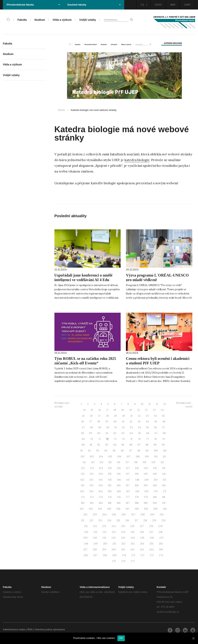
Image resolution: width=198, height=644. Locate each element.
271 (133, 555)
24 (162, 410)
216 (127, 520)
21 (138, 410)
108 (138, 457)
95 (114, 451)
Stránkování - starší (184, 405)
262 (132, 550)
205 (114, 515)
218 (145, 520)
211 (83, 520)
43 (139, 422)
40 (115, 422)
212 (91, 520)
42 (131, 422)
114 (101, 462)
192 (82, 509)
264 (151, 550)
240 (95, 538)
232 (104, 532)
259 (104, 550)
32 (139, 416)
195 (109, 509)
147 (128, 480)
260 (114, 550)
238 (161, 532)
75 (131, 439)
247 (161, 538)
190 (155, 503)
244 (133, 538)
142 (82, 480)
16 (100, 410)
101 (165, 451)
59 (91, 433)
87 (139, 445)
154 (101, 485)
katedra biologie (137, 160)
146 (119, 480)
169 (147, 491)
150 (156, 480)
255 (151, 544)
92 (89, 451)
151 (165, 480)
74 (123, 439)
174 (101, 497)
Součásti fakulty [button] (94, 5)
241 (104, 538)
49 (100, 427)
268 (105, 555)
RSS (30, 629)
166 (119, 491)
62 (115, 433)
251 (114, 544)
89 (155, 445)
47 (83, 427)
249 (95, 544)
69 (83, 439)
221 (86, 526)
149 (147, 480)
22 (146, 410)
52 (123, 427)
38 (99, 422)
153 (92, 485)
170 (156, 491)
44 (147, 422)
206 (124, 515)
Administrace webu (14, 629)
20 (131, 410)
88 (147, 445)
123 (92, 468)
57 (164, 427)
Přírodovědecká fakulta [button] (33, 5)
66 (148, 433)
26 (91, 416)
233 (114, 532)
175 (110, 497)
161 (164, 485)
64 (131, 433)
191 (164, 503)
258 (95, 550)
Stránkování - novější (62, 405)
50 (108, 427)
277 (133, 561)
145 (110, 480)
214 (109, 520)
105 (110, 457)
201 (165, 509)
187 (128, 503)
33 (147, 416)
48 (91, 427)
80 (83, 445)
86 (131, 445)
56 (156, 427)
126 (119, 468)
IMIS (173, 5)
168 (137, 491)
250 (105, 544)
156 (119, 485)
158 (137, 485)
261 (123, 550)
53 (131, 427)
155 (110, 485)
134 (101, 474)
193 (91, 509)
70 (92, 439)
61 (107, 433)
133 (92, 474)
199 (146, 509)
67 (156, 433)
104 (101, 457)
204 (104, 515)
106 (119, 457)
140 (155, 474)
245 (142, 538)
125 (110, 468)
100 (156, 451)
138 (137, 474)
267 (95, 555)
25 (83, 416)
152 (83, 485)
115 (110, 462)
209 (152, 515)
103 (92, 457)
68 (164, 433)
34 (155, 416)
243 (123, 538)
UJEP (187, 5)
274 (161, 555)
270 (124, 555)
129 (146, 468)
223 (104, 526)
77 (147, 439)
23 (154, 410)
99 (147, 451)
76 (139, 439)
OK (121, 638)
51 (116, 427)
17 (107, 410)
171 (165, 491)
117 (127, 462)
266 (86, 555)
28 (107, 416)
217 (136, 520)
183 (92, 503)
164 (101, 491)
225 (123, 526)
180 (155, 497)
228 (151, 526)
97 (131, 451)
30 (124, 416)
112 (84, 462)
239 (85, 538)
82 (99, 445)
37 (91, 422)
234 (123, 532)
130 (155, 468)
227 (142, 526)
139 (146, 474)
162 (82, 491)
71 (99, 439)
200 (155, 509)
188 (137, 503)
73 (115, 439)
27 (99, 416)
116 (119, 462)
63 (123, 433)
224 (114, 526)
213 (100, 520)
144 (101, 480)
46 (164, 422)
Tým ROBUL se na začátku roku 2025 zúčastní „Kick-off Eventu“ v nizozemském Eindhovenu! (85, 363)
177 (128, 497)
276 (123, 561)
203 (95, 515)
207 (133, 515)
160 (155, 485)
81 (91, 445)
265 (161, 550)
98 (139, 451)
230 (86, 532)
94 (106, 451)
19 (123, 410)
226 (132, 526)
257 (85, 550)
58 (82, 433)
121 (162, 462)
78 (155, 439)
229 (160, 526)
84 (115, 445)
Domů (62, 110)
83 (107, 445)
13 (165, 404)
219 (154, 520)
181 (164, 497)
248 (86, 544)
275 (114, 561)
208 (143, 515)
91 (81, 451)
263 (142, 550)
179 (146, 497)
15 (92, 410)
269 (114, 555)
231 (95, 532)
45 (156, 422)
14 (84, 410)
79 (163, 439)
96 (122, 451)
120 (153, 462)
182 (83, 503)
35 (163, 416)
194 (100, 509)
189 (146, 503)
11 (150, 404)
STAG (158, 5)
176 (119, 497)
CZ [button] (144, 5)
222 (95, 526)
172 (83, 497)
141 (164, 474)
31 (131, 416)
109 (147, 457)
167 (128, 491)
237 (151, 532)
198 (137, 509)
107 (129, 457)
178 (137, 497)
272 (142, 555)
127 (128, 468)
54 (139, 427)
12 (157, 404)
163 (91, 491)
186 (119, 503)
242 (114, 538)
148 (137, 480)
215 (118, 520)
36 (83, 422)
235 (132, 532)
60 (99, 433)
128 (137, 468)
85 (123, 445)
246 (152, 538)
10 (142, 404)
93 (98, 451)
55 (148, 427)
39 (107, 422)
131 (164, 468)
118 (136, 462)
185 (110, 503)
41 (123, 422)
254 (142, 544)
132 (83, 474)
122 (83, 468)
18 (115, 410)
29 (115, 416)
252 (123, 544)
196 (118, 509)
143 (91, 480)
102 (83, 457)
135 (110, 474)
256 (161, 544)
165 (110, 491)
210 (162, 515)
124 (101, 468)
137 (128, 474)
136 (119, 474)
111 (164, 457)
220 (163, 520)
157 (128, 485)
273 (152, 555)
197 (128, 509)
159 (146, 485)
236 (142, 532)
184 (101, 503)
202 (85, 515)
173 (92, 497)
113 (93, 462)
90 (163, 445)
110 (156, 457)
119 (145, 462)
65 (139, 433)
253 (133, 544)
